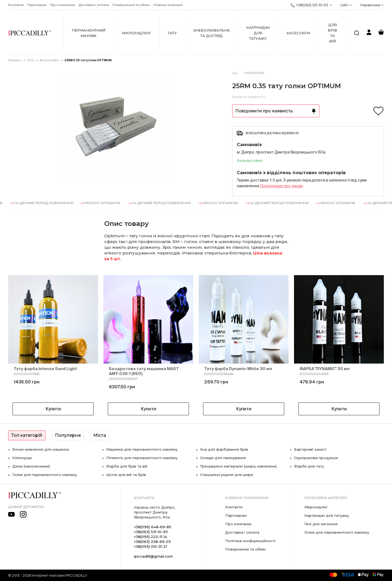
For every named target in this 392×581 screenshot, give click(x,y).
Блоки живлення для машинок (41, 449)
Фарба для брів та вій (127, 466)
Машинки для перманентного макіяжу (142, 449)
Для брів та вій (332, 33)
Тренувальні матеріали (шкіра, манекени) (238, 466)
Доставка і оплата (94, 5)
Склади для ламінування (223, 458)
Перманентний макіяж (89, 33)
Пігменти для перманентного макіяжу (142, 458)
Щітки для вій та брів (126, 475)
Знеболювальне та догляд (212, 33)
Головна (14, 60)
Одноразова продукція (316, 458)
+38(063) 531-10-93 (309, 5)
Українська (372, 5)
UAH (346, 5)
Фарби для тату (309, 466)
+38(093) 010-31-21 (150, 546)
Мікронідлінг (137, 33)
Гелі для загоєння (321, 524)
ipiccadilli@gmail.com (153, 556)
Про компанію (63, 5)
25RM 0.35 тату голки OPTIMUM (88, 60)
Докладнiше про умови (281, 186)
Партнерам (37, 5)
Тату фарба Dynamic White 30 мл (238, 369)
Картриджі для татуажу (258, 33)
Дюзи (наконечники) (31, 466)
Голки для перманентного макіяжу (45, 475)
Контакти (16, 5)
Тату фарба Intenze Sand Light (45, 369)
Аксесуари (298, 33)
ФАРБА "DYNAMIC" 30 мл (324, 369)
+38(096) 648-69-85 (153, 527)
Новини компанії (168, 5)
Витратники (49, 60)
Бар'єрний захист (310, 449)
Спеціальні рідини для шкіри (227, 475)
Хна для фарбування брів (224, 449)
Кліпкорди (22, 458)
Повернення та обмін (131, 5)
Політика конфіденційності (250, 541)
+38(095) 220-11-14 (151, 537)
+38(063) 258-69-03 (152, 542)
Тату (172, 33)
